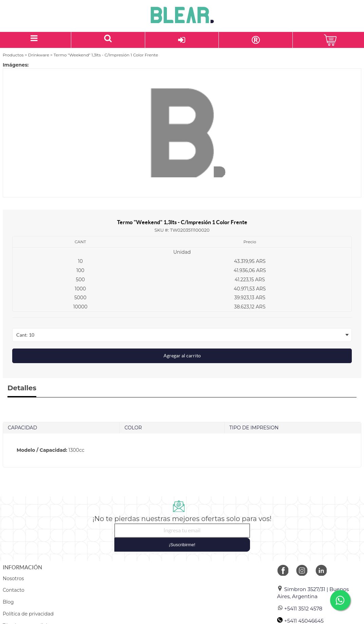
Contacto (14, 590)
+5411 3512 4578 (300, 609)
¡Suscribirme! (182, 545)
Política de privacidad (28, 614)
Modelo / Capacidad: (42, 450)
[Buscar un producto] (108, 40)
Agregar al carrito (182, 356)
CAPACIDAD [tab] (22, 428)
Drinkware (39, 55)
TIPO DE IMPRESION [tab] (254, 428)
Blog (8, 602)
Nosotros (13, 578)
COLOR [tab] (133, 428)
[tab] (182, 450)
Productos (13, 55)
